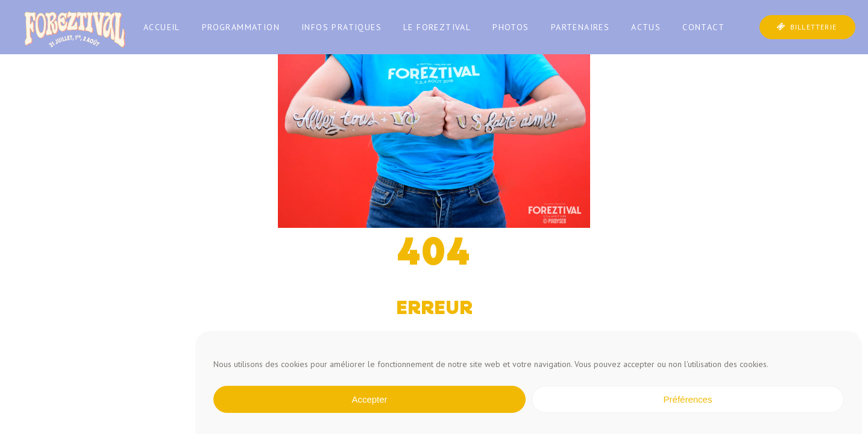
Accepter (369, 399)
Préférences (688, 399)
